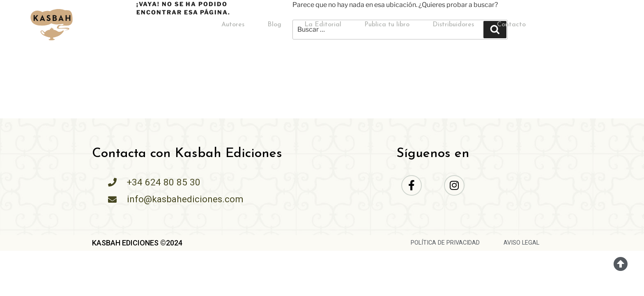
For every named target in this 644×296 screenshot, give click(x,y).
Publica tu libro (387, 25)
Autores (233, 25)
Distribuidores (453, 25)
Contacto (511, 25)
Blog (274, 25)
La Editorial (323, 25)
